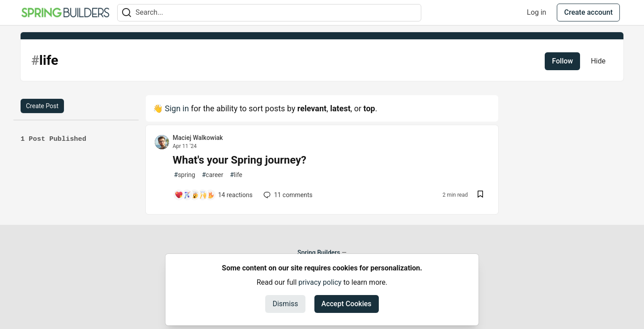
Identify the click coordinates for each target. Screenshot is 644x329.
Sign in (177, 108)
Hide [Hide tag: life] (598, 61)
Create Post (42, 106)
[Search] (127, 13)
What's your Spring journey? (239, 160)
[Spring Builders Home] (65, 13)
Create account (588, 12)
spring (184, 175)
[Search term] (269, 13)
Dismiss (285, 304)
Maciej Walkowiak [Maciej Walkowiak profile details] (198, 138)
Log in (536, 12)
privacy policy (320, 282)
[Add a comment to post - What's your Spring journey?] (214, 195)
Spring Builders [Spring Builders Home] (319, 253)
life (236, 175)
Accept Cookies (347, 304)
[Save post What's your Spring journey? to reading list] (480, 195)
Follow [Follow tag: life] (562, 61)
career (212, 175)
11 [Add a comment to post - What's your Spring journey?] (287, 195)
